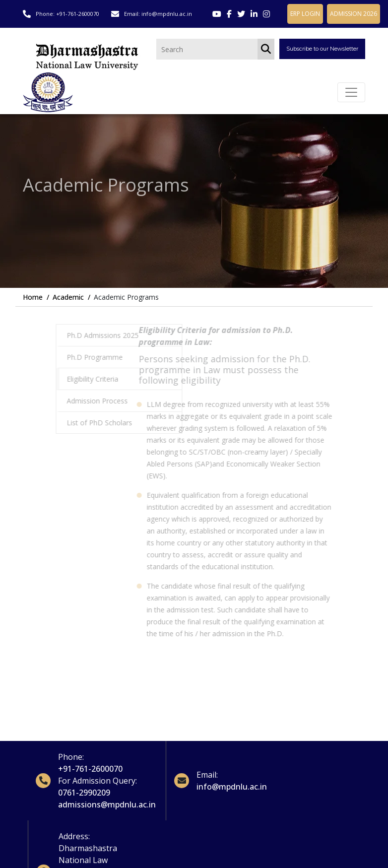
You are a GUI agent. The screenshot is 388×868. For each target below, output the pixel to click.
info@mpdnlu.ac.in (167, 14)
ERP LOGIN (305, 14)
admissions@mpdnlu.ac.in (107, 804)
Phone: (71, 757)
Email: (207, 775)
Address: (74, 836)
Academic (68, 297)
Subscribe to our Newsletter (322, 49)
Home (33, 297)
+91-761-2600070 (78, 14)
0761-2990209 (84, 793)
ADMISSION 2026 (354, 14)
